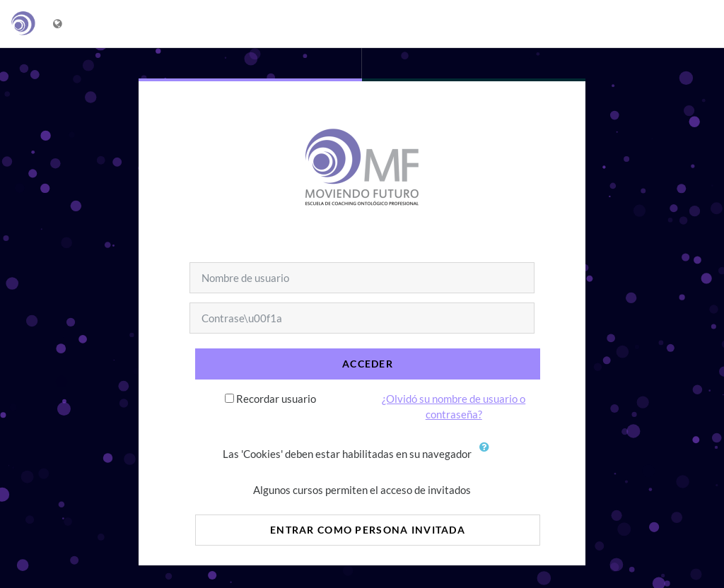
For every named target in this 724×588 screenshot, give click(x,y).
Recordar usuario (276, 399)
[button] (488, 455)
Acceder (368, 364)
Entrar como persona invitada (368, 530)
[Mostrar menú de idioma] (59, 24)
